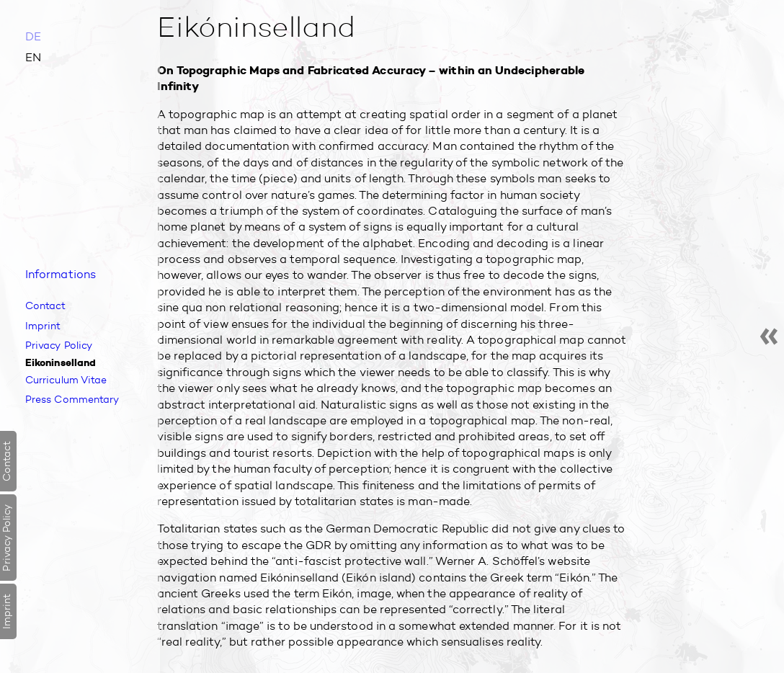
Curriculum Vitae (69, 380)
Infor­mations (61, 273)
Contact (47, 306)
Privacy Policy (61, 345)
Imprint (44, 325)
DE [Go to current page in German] (33, 36)
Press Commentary (75, 400)
